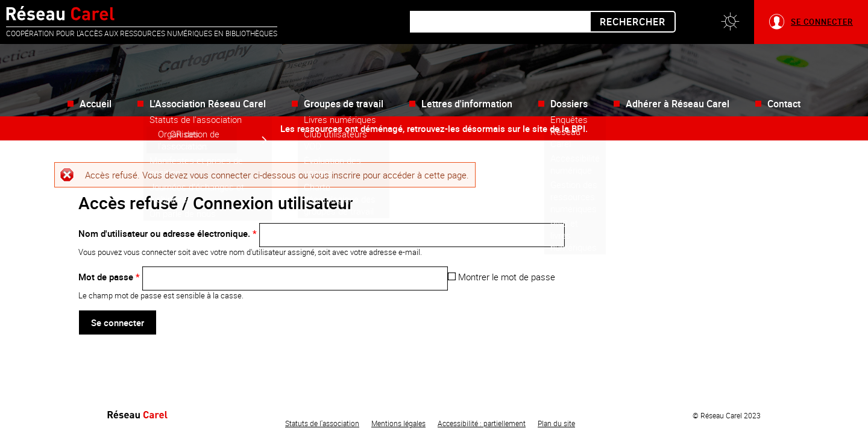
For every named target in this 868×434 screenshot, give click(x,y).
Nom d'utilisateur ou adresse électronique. (168, 233)
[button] (730, 22)
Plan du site (556, 423)
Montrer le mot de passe (502, 277)
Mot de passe (109, 277)
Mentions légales (398, 423)
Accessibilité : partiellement (482, 423)
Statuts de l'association (322, 423)
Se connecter (822, 22)
